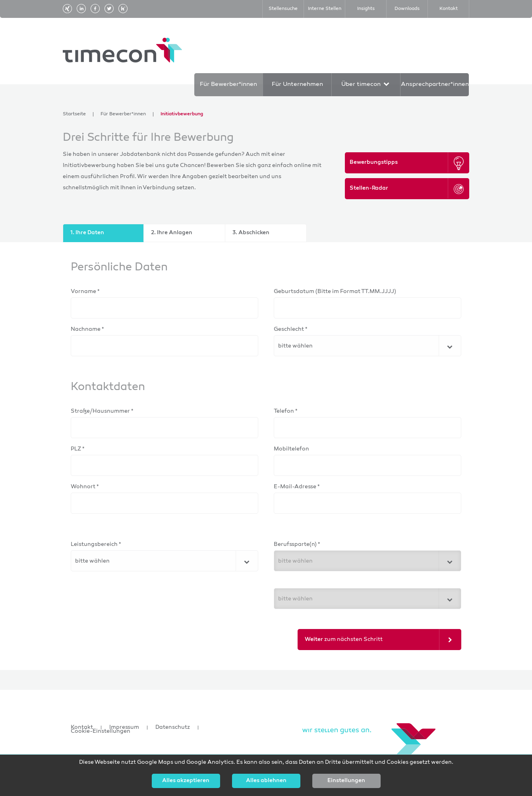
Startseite (74, 114)
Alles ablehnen (266, 781)
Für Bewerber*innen (123, 114)
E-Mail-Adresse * (297, 487)
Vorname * (85, 292)
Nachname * (87, 329)
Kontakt (82, 728)
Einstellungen (346, 781)
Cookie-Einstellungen (101, 732)
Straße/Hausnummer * (102, 411)
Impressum (124, 728)
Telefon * (286, 411)
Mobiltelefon (291, 449)
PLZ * (78, 449)
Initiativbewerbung (182, 114)
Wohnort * (85, 487)
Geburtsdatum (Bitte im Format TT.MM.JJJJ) (335, 292)
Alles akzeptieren (186, 781)
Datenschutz (173, 728)
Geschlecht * (291, 329)
